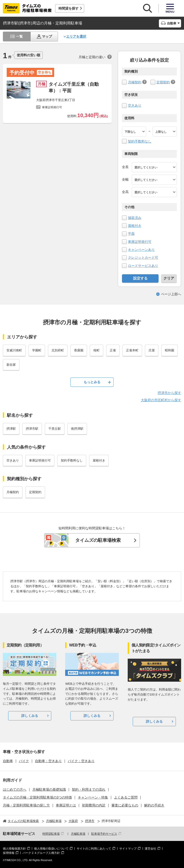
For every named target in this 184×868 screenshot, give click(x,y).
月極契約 (135, 82)
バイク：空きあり (81, 761)
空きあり (135, 105)
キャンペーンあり (141, 250)
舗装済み (135, 218)
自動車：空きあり (48, 761)
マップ (47, 36)
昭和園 (170, 350)
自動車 (8, 761)
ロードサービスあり (143, 266)
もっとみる (92, 382)
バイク (24, 761)
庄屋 (152, 350)
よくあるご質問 (126, 797)
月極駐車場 (78, 834)
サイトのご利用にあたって (94, 849)
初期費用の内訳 (94, 805)
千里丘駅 (55, 429)
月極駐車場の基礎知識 (49, 789)
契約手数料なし (140, 141)
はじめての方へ (15, 789)
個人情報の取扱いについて (51, 849)
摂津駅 (11, 429)
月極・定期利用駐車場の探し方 (26, 805)
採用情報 (9, 853)
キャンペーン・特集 (93, 797)
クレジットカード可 (143, 257)
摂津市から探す (169, 393)
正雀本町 (132, 350)
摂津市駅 (32, 429)
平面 (131, 234)
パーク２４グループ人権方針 (41, 853)
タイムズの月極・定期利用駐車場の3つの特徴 (37, 797)
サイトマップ (128, 849)
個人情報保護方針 (14, 849)
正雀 (113, 350)
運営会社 (150, 849)
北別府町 (58, 350)
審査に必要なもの (125, 805)
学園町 (37, 350)
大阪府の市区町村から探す (161, 400)
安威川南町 (14, 350)
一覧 (19, 36)
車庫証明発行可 (140, 242)
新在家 (11, 365)
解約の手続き (154, 805)
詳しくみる (30, 716)
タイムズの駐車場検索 (98, 540)
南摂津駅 (77, 429)
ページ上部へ (171, 294)
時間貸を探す (69, 8)
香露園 (79, 350)
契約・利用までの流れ (89, 789)
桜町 (97, 350)
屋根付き (135, 226)
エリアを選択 (76, 36)
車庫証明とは (66, 805)
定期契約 (163, 82)
